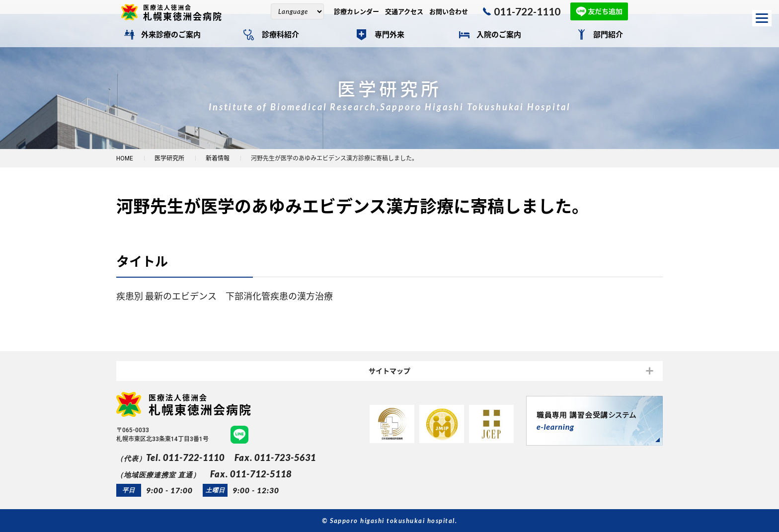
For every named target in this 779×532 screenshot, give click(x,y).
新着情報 (218, 158)
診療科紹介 (280, 35)
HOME (125, 158)
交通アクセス (404, 12)
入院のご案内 (499, 35)
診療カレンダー (356, 12)
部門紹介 (608, 35)
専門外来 (389, 35)
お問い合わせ (449, 12)
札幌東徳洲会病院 (187, 12)
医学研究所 (169, 158)
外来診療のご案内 (171, 35)
